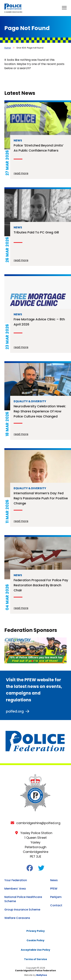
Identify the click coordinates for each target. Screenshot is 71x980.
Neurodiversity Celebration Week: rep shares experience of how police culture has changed (40, 411)
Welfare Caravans (17, 918)
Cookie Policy (35, 940)
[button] (32, 661)
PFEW (54, 889)
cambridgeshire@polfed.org (38, 823)
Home (8, 48)
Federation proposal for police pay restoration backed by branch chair (41, 585)
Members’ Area (15, 889)
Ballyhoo (42, 975)
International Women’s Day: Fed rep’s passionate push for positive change (41, 498)
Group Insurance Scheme (22, 910)
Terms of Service (36, 959)
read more (21, 173)
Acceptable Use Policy (35, 950)
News (54, 880)
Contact (56, 905)
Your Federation (16, 880)
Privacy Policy (36, 931)
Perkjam (56, 897)
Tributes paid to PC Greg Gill (36, 232)
